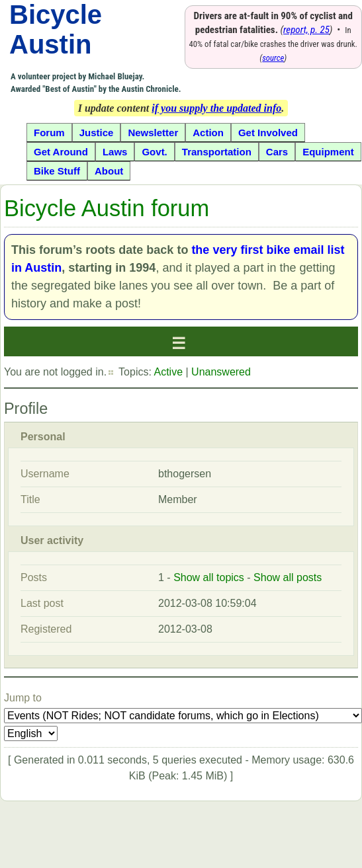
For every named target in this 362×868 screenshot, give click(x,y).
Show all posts (288, 577)
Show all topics (209, 577)
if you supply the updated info (216, 108)
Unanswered (221, 372)
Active (168, 372)
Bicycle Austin (56, 29)
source (273, 58)
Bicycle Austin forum (107, 208)
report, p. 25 (306, 30)
